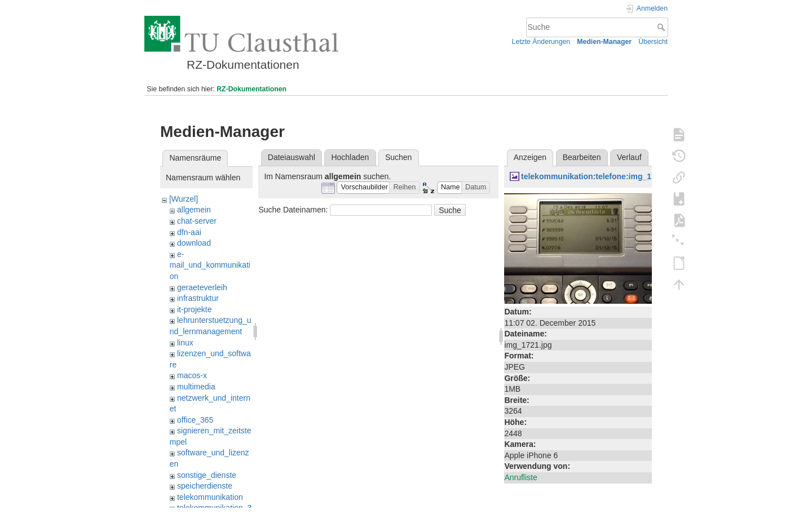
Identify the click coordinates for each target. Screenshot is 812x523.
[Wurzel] (184, 199)
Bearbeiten (582, 157)
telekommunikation (210, 497)
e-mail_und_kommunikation (210, 265)
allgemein (194, 210)
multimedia (196, 387)
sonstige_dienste (207, 475)
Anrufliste (520, 477)
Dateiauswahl (292, 157)
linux (185, 343)
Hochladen (350, 157)
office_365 (195, 420)
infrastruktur (198, 298)
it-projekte (194, 309)
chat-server (197, 221)
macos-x (192, 375)
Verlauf (629, 157)
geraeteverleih (202, 287)
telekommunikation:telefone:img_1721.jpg (600, 176)
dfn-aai (189, 232)
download (194, 243)
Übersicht (653, 42)
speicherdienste (205, 486)
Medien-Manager (604, 42)
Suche (662, 27)
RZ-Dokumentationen (251, 89)
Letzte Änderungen (541, 42)
